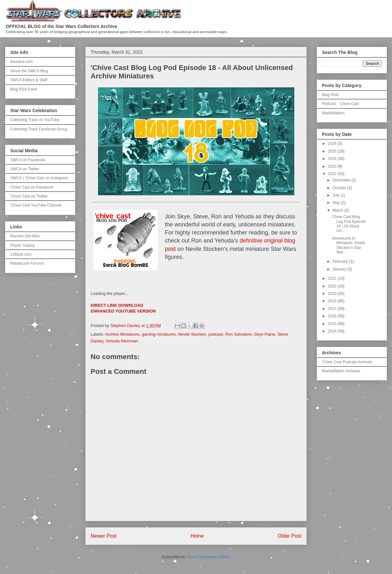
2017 (333, 309)
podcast (216, 334)
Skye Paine (265, 334)
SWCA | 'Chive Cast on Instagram (39, 178)
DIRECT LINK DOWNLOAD (117, 305)
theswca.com (22, 62)
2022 (333, 174)
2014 (333, 331)
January (340, 269)
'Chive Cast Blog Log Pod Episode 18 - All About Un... (349, 224)
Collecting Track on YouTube (35, 120)
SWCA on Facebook (28, 160)
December (342, 180)
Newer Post (104, 536)
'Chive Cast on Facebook (32, 187)
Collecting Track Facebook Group (39, 129)
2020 (333, 286)
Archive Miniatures (122, 334)
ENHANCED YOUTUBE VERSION (123, 311)
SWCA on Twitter (25, 169)
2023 (333, 166)
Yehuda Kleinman (122, 341)
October (340, 188)
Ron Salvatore (238, 334)
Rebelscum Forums (27, 263)
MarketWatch (333, 113)
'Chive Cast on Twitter (29, 196)
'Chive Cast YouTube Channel (36, 205)
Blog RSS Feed (24, 89)
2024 (333, 159)
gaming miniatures (159, 334)
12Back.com (21, 254)
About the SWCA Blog (29, 71)
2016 (333, 316)
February (341, 261)
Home (197, 536)
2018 (333, 301)
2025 (333, 151)
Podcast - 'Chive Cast (340, 104)
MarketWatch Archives (341, 371)
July (337, 195)
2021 (333, 278)
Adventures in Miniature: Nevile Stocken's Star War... (348, 245)
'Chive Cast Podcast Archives (347, 362)
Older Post (290, 536)
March (339, 210)
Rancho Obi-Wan (25, 236)
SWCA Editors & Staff (29, 80)
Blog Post (330, 95)
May (337, 203)
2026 (333, 144)
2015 (333, 324)
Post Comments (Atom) (209, 557)
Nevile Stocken (192, 334)
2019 (333, 294)
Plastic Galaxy (22, 245)
